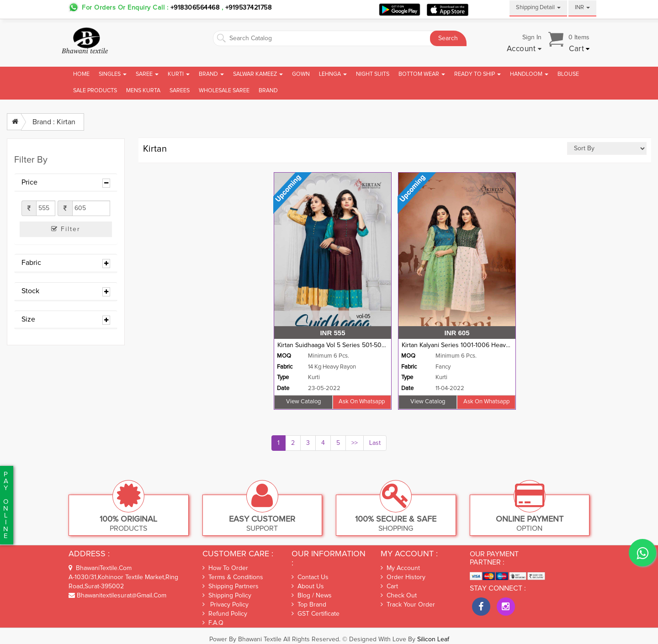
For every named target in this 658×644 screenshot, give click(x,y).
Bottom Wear (422, 74)
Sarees (180, 91)
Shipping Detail (538, 8)
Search (448, 38)
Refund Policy (225, 614)
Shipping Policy (227, 595)
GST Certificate (316, 614)
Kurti (179, 74)
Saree (147, 74)
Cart (389, 586)
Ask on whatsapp (362, 402)
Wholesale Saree (224, 91)
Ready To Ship (478, 74)
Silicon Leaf (433, 639)
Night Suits (373, 74)
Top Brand (309, 605)
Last (375, 443)
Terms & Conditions (233, 577)
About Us (308, 586)
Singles (113, 74)
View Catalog (303, 402)
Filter (66, 229)
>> (355, 443)
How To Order (225, 568)
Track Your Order (408, 605)
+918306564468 (195, 8)
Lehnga (333, 74)
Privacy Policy (226, 604)
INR (582, 8)
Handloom (529, 74)
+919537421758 (247, 8)
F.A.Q (213, 623)
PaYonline (6, 505)
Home (81, 74)
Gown (301, 74)
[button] (524, 49)
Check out (399, 596)
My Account (400, 568)
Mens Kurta (143, 91)
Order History (403, 577)
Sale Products (95, 91)
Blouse (568, 74)
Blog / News (312, 596)
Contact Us (310, 577)
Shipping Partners (231, 586)
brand (268, 91)
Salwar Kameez (258, 74)
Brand (211, 74)
